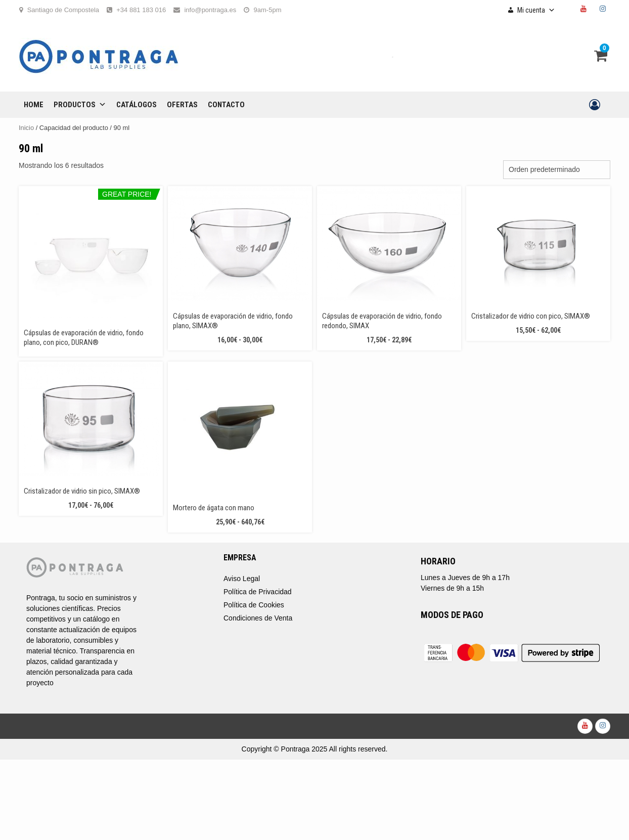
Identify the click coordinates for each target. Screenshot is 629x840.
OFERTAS (182, 105)
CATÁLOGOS (137, 105)
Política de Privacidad (258, 592)
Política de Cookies (254, 605)
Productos (80, 105)
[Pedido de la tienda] (557, 170)
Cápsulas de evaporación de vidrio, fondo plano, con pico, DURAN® (84, 338)
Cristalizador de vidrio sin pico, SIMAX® (82, 491)
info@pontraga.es (210, 10)
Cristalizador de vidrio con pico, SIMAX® (531, 316)
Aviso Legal (242, 579)
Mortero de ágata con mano (214, 508)
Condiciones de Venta (258, 618)
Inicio (26, 128)
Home (34, 105)
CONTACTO (226, 105)
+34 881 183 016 (141, 10)
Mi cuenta (536, 10)
